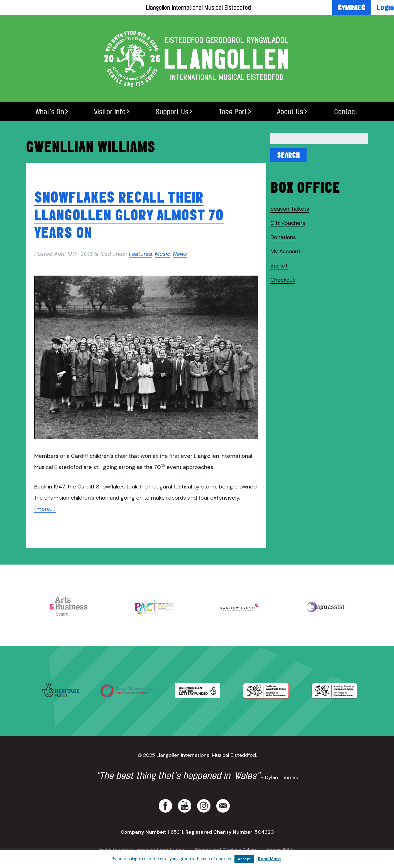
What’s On (50, 112)
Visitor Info (110, 112)
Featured (140, 254)
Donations (283, 237)
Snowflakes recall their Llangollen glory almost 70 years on (129, 215)
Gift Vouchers (288, 223)
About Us (290, 112)
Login (385, 7)
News (180, 254)
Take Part (233, 112)
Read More (269, 859)
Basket (279, 266)
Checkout (283, 280)
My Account (285, 251)
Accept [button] (244, 859)
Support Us (172, 112)
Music (162, 254)
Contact (346, 112)
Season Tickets (290, 209)
